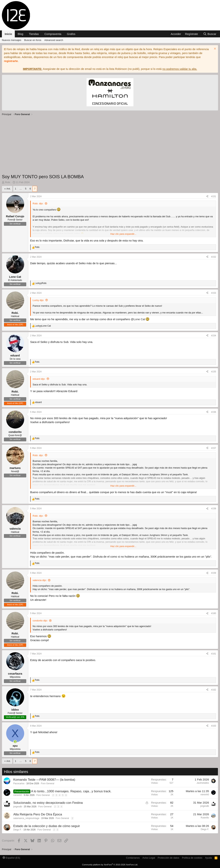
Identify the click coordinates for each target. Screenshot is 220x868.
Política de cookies (192, 858)
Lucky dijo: (38, 300)
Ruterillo (205, 818)
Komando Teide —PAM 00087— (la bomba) (44, 780)
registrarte (11, 61)
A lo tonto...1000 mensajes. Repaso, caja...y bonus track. (71, 791)
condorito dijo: (40, 621)
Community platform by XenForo (110, 865)
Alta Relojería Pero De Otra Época (38, 814)
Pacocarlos (19, 783)
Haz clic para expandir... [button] (123, 234)
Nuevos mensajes (12, 40)
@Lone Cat (138, 319)
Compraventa (53, 34)
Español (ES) (11, 858)
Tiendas (34, 34)
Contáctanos (133, 858)
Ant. (9, 189)
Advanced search (54, 40)
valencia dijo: (40, 580)
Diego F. (17, 830)
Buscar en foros (33, 40)
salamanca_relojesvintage (26, 818)
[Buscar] (210, 34)
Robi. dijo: (38, 203)
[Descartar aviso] (214, 49)
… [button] (21, 189)
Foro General (48, 783)
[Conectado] (15, 742)
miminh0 (18, 795)
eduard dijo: (39, 379)
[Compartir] (207, 197)
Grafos (71, 34)
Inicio (8, 34)
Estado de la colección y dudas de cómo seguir (47, 826)
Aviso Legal (149, 858)
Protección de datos (169, 858)
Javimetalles (203, 783)
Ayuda (208, 858)
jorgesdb (18, 807)
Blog (20, 34)
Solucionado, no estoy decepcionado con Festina (48, 803)
